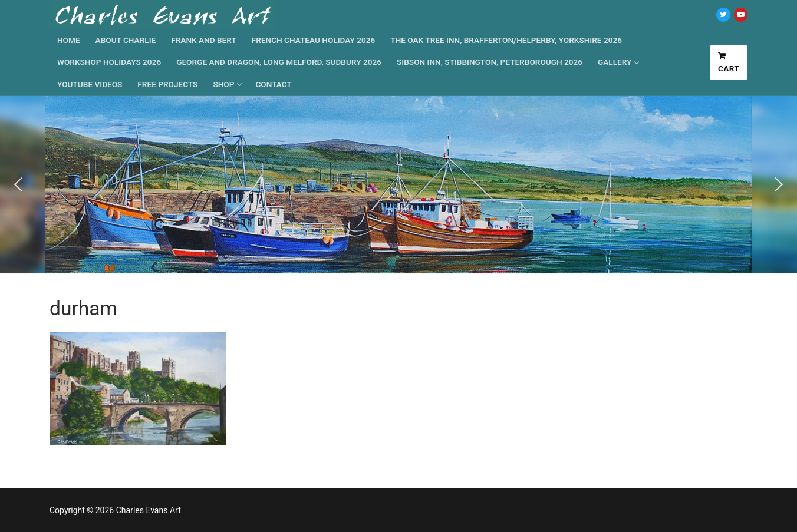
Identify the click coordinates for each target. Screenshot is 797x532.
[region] (398, 184)
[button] (18, 184)
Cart (729, 62)
